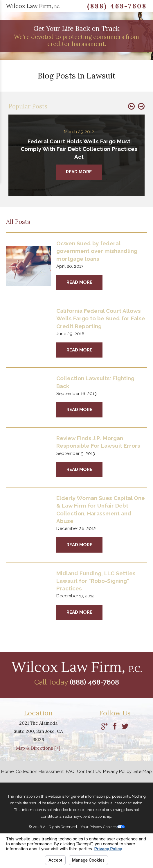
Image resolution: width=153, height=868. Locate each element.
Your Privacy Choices (103, 827)
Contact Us (89, 771)
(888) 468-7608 (117, 6)
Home (7, 771)
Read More (79, 282)
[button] (131, 106)
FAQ (70, 771)
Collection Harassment (40, 771)
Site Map (143, 771)
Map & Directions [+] (38, 748)
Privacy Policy (117, 771)
